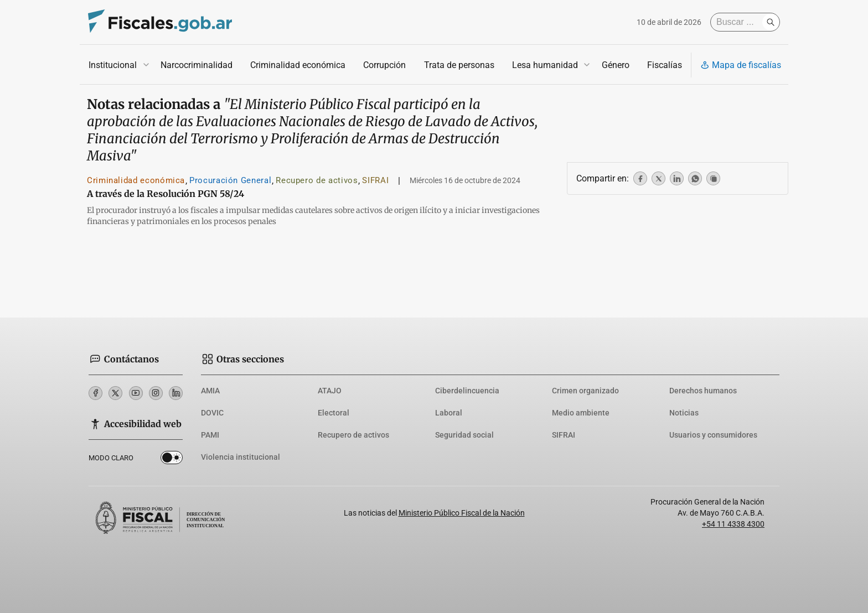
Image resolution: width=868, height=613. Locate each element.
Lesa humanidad (545, 65)
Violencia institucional (241, 457)
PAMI (210, 435)
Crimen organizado (585, 391)
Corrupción (384, 65)
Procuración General (230, 180)
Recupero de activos (317, 180)
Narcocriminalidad (197, 65)
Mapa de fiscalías (741, 65)
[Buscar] (739, 22)
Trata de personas (459, 65)
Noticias (684, 413)
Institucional (113, 65)
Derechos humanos (703, 391)
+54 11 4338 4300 (733, 524)
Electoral (334, 413)
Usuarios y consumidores (713, 435)
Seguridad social (464, 435)
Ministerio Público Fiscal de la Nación (462, 513)
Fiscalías (665, 65)
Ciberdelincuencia (467, 391)
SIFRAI (375, 180)
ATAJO (330, 391)
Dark (172, 460)
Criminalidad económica (298, 65)
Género (616, 65)
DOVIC (212, 413)
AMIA (210, 391)
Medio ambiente (581, 413)
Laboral (449, 413)
